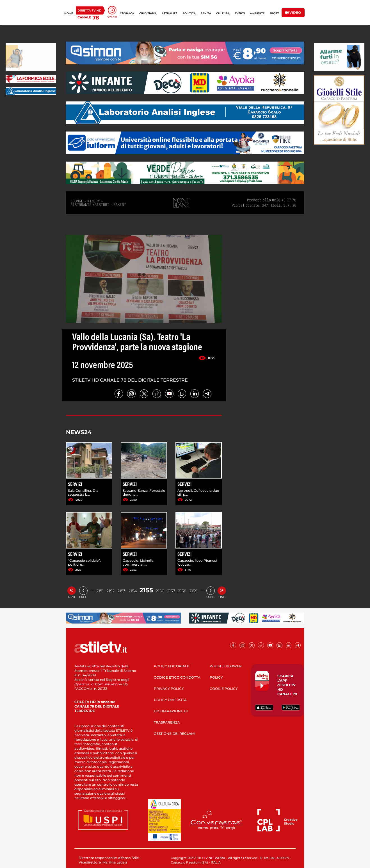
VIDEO (293, 13)
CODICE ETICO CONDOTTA (177, 677)
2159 (193, 591)
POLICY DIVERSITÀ (170, 700)
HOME (69, 13)
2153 (121, 591)
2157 (171, 591)
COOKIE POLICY (224, 689)
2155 (146, 590)
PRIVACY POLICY (169, 689)
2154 (133, 591)
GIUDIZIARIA (148, 13)
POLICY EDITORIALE (172, 666)
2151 (100, 591)
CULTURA (223, 13)
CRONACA (127, 13)
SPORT (274, 13)
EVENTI (240, 13)
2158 (182, 591)
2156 (160, 591)
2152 (110, 591)
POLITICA (189, 13)
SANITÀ (206, 13)
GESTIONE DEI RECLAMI (175, 734)
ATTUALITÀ (170, 13)
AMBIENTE (257, 13)
